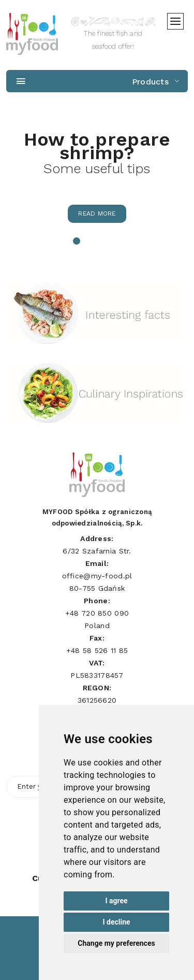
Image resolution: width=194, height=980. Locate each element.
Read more (97, 214)
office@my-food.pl (97, 576)
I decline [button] (116, 922)
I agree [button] (116, 901)
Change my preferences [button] (116, 943)
